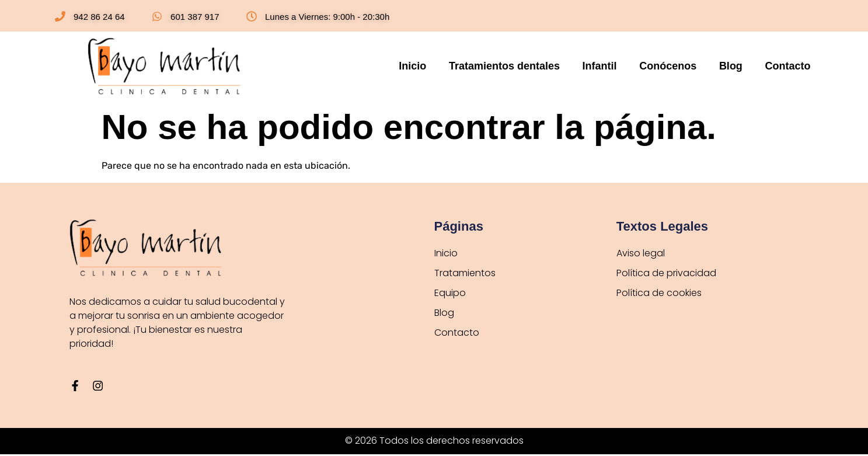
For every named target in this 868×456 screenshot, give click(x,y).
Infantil (614, 66)
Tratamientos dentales (524, 66)
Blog (736, 66)
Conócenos (678, 66)
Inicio (438, 66)
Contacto (788, 66)
